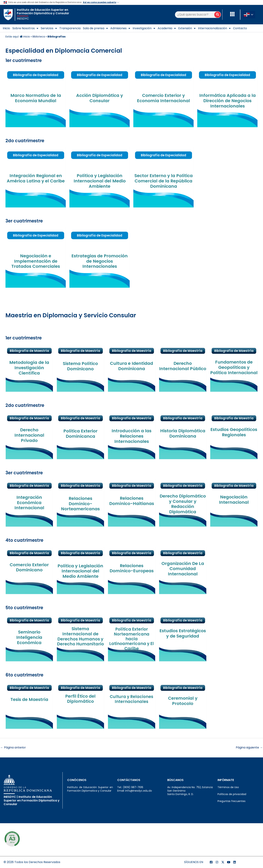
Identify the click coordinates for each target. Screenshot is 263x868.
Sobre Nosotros (25, 28)
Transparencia (70, 28)
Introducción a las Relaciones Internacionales (131, 436)
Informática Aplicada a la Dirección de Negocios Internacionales (227, 101)
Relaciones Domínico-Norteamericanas (80, 504)
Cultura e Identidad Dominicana (131, 366)
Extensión (187, 28)
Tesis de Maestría (29, 699)
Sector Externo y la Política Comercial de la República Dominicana (163, 181)
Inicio (6, 28)
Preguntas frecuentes (231, 801)
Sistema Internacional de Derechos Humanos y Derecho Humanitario (80, 636)
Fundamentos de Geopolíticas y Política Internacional (234, 370)
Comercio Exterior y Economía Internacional (164, 98)
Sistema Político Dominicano (80, 366)
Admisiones (120, 28)
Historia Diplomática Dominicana (183, 433)
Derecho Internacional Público (183, 369)
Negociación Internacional (234, 500)
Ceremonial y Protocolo (183, 701)
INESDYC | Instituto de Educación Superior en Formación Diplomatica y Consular (32, 801)
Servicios (49, 28)
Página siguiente (249, 747)
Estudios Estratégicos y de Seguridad (183, 636)
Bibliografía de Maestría (234, 569)
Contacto (240, 28)
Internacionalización (214, 28)
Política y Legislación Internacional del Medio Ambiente (100, 181)
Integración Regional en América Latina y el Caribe (36, 178)
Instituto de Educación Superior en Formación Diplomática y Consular (43, 12)
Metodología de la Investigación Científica (29, 368)
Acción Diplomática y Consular (100, 98)
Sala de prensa (95, 28)
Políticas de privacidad (232, 794)
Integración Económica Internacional (29, 503)
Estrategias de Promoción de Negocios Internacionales (100, 261)
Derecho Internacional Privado (29, 435)
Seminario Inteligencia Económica (29, 637)
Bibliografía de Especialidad (36, 75)
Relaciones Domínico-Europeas (132, 568)
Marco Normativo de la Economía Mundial (36, 98)
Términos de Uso (228, 787)
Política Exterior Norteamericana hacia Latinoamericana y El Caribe (131, 639)
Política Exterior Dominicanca (80, 434)
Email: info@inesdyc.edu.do (135, 791)
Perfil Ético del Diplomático (80, 699)
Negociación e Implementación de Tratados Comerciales (36, 261)
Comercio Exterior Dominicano (29, 567)
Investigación (144, 28)
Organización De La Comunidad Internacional (183, 569)
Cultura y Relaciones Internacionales (131, 699)
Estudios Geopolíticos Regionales (234, 435)
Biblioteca (39, 37)
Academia (167, 28)
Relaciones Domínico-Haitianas (131, 501)
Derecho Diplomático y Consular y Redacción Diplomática (183, 504)
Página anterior (13, 747)
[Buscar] (218, 15)
